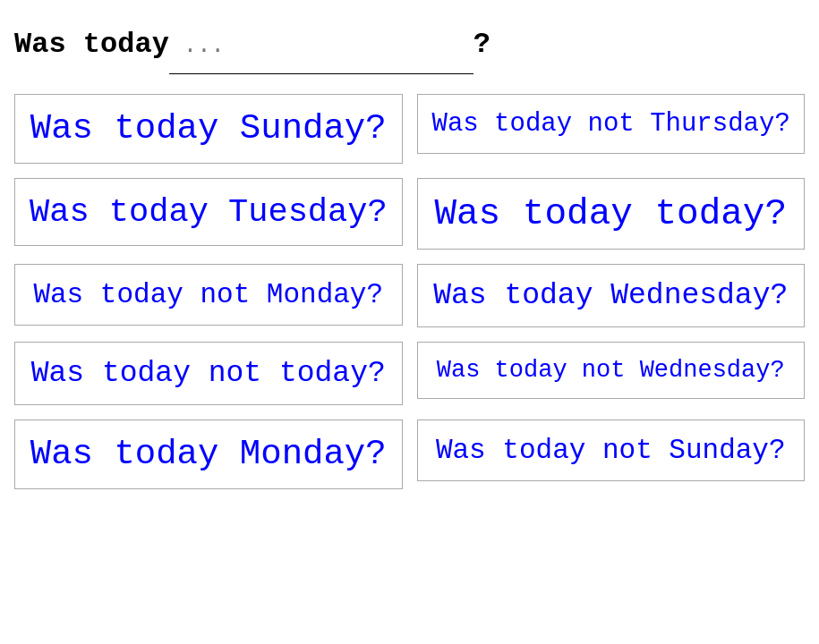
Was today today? (610, 214)
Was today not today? (209, 373)
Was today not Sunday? (611, 450)
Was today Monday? (209, 454)
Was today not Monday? (208, 295)
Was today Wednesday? (610, 296)
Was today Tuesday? (209, 212)
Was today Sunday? (209, 129)
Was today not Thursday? (611, 124)
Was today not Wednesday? (611, 370)
